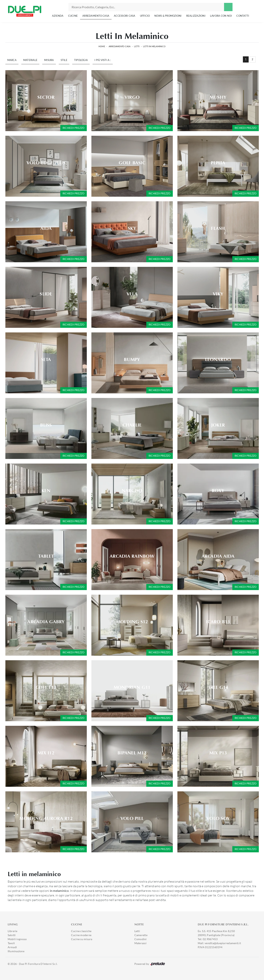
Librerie (13, 931)
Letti (137, 46)
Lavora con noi (221, 16)
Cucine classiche (81, 931)
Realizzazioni (196, 16)
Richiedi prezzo (74, 128)
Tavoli (11, 943)
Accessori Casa (125, 16)
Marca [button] (12, 60)
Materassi (140, 943)
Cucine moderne (81, 935)
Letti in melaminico (154, 46)
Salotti (12, 935)
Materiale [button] (30, 60)
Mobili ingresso (17, 939)
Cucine (73, 16)
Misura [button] (49, 60)
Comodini (141, 939)
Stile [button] (64, 60)
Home (102, 46)
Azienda (58, 16)
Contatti (243, 16)
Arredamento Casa (96, 16)
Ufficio (145, 16)
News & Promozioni (168, 16)
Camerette (141, 935)
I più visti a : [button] (103, 60)
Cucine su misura (82, 939)
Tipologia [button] (81, 60)
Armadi (12, 947)
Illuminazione (16, 951)
